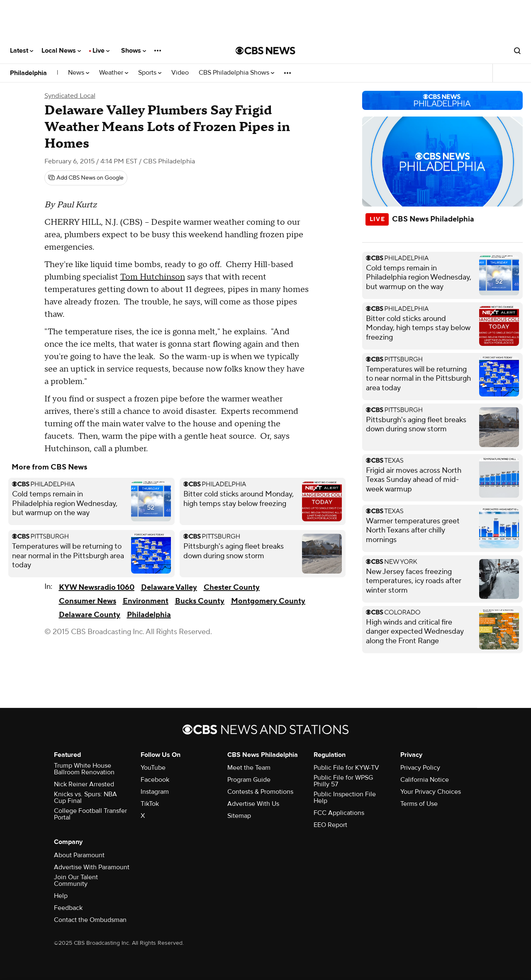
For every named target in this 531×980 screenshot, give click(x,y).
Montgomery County (268, 601)
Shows (134, 51)
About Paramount (79, 855)
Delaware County (90, 615)
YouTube (153, 768)
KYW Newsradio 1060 (97, 587)
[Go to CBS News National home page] (265, 51)
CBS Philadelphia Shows (236, 73)
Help (61, 896)
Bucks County (200, 601)
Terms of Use (419, 804)
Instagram (155, 792)
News (79, 73)
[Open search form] (517, 51)
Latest (22, 51)
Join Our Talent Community (76, 880)
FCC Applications (339, 813)
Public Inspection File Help (345, 798)
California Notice (425, 780)
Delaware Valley (169, 587)
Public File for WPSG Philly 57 (343, 781)
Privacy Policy (420, 768)
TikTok (150, 804)
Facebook (155, 780)
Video (180, 73)
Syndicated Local (70, 96)
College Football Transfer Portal (90, 814)
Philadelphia (28, 73)
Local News (61, 51)
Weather (114, 73)
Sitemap (239, 816)
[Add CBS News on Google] (86, 178)
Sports (150, 73)
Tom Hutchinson (153, 277)
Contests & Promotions (260, 792)
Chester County (232, 587)
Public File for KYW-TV (346, 768)
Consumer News (88, 601)
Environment (146, 601)
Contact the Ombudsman (90, 920)
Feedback (68, 908)
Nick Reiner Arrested (84, 784)
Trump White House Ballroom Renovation (84, 769)
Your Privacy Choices (431, 792)
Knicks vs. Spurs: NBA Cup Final (85, 798)
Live (101, 51)
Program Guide (249, 780)
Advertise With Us (253, 804)
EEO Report (330, 825)
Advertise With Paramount (92, 867)
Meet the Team (249, 768)
